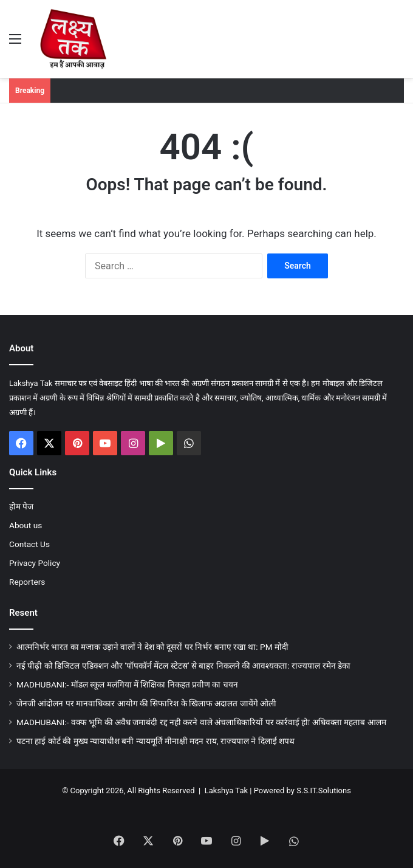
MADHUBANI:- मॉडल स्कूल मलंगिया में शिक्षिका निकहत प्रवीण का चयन (127, 684)
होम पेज (21, 506)
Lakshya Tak (226, 790)
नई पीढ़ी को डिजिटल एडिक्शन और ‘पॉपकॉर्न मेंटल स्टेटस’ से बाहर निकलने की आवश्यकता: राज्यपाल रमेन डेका (183, 666)
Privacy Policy (35, 563)
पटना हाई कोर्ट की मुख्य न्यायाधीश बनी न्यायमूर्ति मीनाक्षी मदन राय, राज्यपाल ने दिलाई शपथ (155, 741)
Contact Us (29, 544)
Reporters (27, 582)
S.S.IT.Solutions (324, 790)
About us (26, 525)
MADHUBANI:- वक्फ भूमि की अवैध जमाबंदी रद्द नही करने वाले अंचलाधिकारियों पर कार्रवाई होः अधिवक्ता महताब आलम (201, 722)
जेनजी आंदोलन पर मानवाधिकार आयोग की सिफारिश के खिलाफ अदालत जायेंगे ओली (146, 703)
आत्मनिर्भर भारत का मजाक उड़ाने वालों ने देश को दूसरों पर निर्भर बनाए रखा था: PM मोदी (152, 647)
